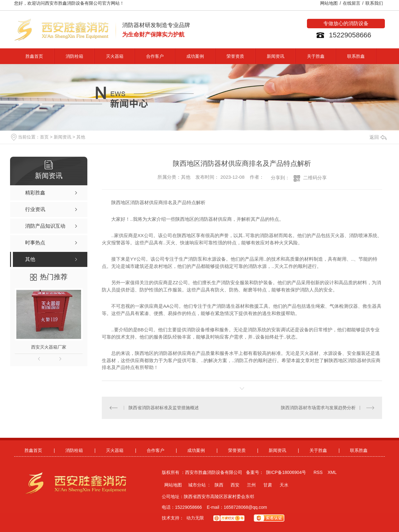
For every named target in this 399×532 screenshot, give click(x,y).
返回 (378, 137)
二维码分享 (315, 178)
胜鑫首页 (34, 56)
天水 (284, 485)
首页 (44, 137)
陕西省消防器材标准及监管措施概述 (164, 408)
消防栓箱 (74, 56)
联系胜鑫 (356, 56)
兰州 (251, 485)
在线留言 (352, 3)
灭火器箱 (115, 56)
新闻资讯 (276, 56)
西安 (235, 485)
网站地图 (329, 3)
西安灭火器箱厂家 (49, 347)
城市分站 (197, 485)
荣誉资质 (235, 56)
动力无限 (195, 518)
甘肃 (268, 485)
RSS (318, 472)
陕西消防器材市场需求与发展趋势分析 (318, 408)
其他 (81, 137)
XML (332, 472)
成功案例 (195, 56)
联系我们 (374, 3)
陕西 (219, 485)
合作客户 (155, 56)
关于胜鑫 (316, 56)
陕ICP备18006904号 (286, 472)
